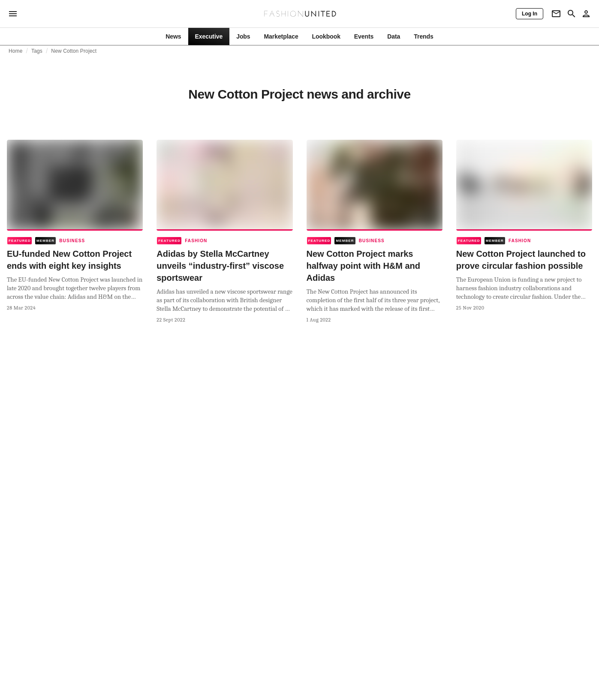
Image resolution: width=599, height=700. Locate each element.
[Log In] (530, 14)
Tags (37, 51)
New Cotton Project (74, 51)
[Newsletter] (556, 14)
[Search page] (572, 14)
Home (16, 51)
